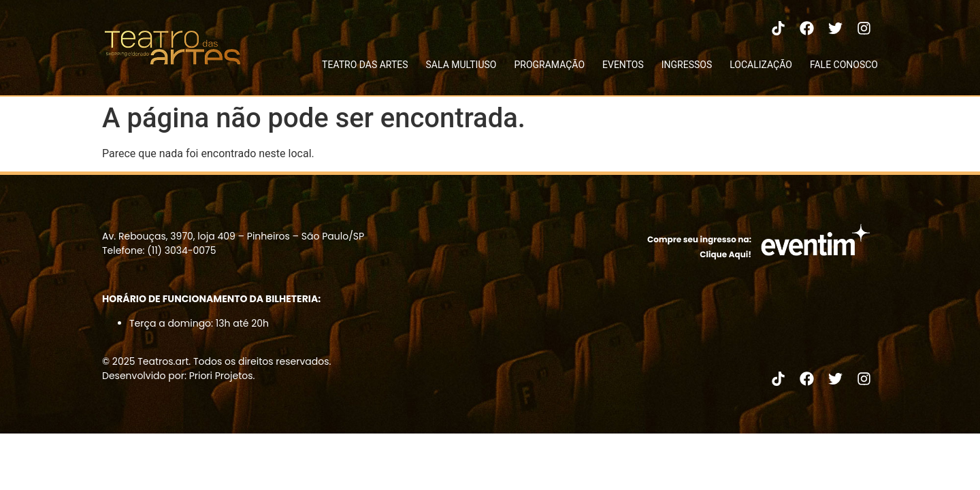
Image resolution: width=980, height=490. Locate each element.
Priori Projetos (221, 376)
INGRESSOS (687, 65)
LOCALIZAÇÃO (761, 65)
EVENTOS (623, 65)
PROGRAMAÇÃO (549, 65)
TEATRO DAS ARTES (365, 65)
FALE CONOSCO (844, 65)
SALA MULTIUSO (461, 65)
